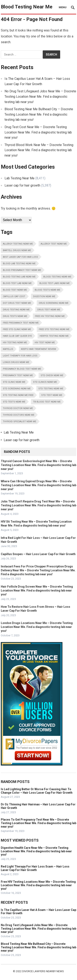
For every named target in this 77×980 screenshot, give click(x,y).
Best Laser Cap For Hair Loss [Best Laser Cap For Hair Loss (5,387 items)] (20, 257)
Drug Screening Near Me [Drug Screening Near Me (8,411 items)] (54, 303)
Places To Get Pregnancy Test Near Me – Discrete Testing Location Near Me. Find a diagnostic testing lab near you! (38, 823)
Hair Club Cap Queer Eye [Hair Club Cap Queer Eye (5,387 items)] (17, 336)
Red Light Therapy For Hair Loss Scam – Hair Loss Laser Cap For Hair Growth (35, 868)
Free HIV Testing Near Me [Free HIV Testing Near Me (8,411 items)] (50, 316)
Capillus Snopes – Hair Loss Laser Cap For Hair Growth (38, 554)
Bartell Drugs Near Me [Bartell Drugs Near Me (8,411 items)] (17, 250)
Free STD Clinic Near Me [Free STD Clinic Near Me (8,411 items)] (17, 329)
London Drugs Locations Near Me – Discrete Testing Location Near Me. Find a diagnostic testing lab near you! (37, 627)
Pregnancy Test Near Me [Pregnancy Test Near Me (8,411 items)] (18, 375)
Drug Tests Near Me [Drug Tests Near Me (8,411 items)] (15, 316)
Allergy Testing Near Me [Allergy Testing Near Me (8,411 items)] (18, 244)
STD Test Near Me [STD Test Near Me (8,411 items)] (52, 395)
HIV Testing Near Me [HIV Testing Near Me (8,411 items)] (15, 343)
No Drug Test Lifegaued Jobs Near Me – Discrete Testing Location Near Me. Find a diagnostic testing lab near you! (40, 96)
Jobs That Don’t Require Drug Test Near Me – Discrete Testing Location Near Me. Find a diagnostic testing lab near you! (38, 505)
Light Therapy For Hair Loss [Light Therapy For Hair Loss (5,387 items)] (20, 356)
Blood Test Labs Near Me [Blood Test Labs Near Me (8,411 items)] (55, 283)
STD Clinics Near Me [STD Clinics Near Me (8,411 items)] (45, 382)
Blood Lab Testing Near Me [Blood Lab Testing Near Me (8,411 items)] (19, 264)
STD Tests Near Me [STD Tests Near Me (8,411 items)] (14, 402)
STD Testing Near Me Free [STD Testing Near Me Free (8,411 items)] (18, 395)
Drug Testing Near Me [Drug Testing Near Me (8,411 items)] (16, 310)
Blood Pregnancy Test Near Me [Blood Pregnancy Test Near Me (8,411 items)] (22, 270)
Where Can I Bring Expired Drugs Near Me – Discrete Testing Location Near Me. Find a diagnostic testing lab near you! (38, 485)
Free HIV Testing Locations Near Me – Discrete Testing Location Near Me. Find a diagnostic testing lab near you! (38, 885)
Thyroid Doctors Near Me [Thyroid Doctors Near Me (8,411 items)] (19, 415)
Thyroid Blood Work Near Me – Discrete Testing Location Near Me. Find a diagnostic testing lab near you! (39, 150)
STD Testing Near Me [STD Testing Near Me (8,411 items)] (51, 389)
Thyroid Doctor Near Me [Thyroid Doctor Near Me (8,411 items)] (18, 408)
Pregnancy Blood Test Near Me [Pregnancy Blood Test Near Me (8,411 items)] (22, 369)
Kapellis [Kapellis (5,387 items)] (8, 349)
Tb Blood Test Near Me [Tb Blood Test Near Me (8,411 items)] (47, 402)
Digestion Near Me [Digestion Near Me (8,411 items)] (44, 296)
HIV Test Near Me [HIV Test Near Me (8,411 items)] (45, 343)
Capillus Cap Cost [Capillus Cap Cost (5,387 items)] (14, 296)
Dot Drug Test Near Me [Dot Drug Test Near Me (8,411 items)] (17, 303)
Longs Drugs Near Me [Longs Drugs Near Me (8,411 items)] (16, 362)
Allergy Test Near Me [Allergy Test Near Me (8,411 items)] (54, 244)
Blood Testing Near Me (27, 7)
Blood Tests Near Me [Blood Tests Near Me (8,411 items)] (47, 290)
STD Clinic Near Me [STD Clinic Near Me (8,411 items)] (14, 382)
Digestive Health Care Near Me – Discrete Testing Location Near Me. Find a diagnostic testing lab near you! (36, 851)
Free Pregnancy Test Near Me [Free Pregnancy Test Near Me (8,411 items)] (21, 323)
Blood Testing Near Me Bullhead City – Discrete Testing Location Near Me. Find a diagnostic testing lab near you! (39, 114)
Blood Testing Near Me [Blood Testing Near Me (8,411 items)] (57, 277)
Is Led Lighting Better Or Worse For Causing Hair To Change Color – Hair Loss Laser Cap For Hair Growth (37, 791)
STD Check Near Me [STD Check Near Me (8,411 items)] (52, 375)
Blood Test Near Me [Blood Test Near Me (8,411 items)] (15, 290)
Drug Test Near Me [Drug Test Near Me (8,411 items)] (49, 310)
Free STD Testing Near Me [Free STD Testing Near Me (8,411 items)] (54, 329)
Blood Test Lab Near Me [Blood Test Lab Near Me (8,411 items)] (17, 283)
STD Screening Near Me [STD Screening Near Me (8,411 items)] (17, 389)
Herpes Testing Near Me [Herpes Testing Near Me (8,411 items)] (54, 336)
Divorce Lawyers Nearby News (43, 971)
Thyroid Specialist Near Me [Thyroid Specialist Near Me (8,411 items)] (20, 422)
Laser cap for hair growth (22, 185)
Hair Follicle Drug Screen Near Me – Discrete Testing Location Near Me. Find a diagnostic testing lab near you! (37, 590)
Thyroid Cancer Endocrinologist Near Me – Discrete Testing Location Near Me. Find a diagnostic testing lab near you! (38, 465)
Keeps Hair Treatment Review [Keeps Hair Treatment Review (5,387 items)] (38, 349)
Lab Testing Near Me (20, 178)
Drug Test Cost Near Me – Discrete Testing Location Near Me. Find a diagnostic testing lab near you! (38, 132)
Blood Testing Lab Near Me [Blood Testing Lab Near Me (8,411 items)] (19, 277)
